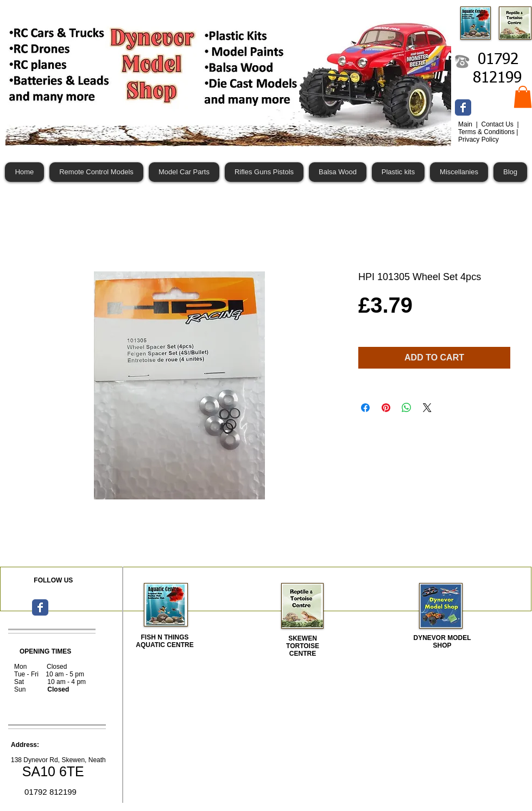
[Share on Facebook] (365, 408)
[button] (523, 97)
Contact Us (498, 124)
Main (466, 124)
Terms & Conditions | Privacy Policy (488, 136)
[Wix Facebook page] (463, 107)
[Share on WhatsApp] (407, 408)
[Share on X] (427, 408)
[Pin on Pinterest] (386, 408)
